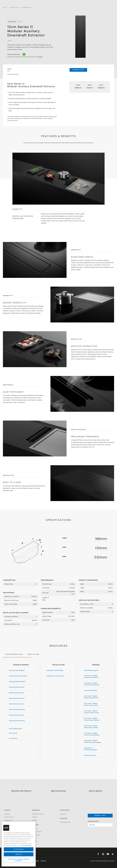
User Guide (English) (96, 691)
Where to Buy (78, 70)
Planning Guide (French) (21, 687)
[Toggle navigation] (115, 3)
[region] (19, 844)
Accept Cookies (19, 849)
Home (5, 7)
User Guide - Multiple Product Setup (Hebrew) (96, 719)
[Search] (111, 3)
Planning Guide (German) (21, 710)
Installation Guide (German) (59, 676)
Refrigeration (8, 820)
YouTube (108, 854)
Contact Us (63, 814)
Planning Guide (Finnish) (21, 699)
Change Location (93, 821)
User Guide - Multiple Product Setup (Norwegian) (96, 742)
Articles (34, 820)
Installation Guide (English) (59, 671)
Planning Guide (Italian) (21, 693)
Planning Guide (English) (21, 671)
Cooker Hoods (13, 7)
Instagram (103, 854)
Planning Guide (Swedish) (21, 682)
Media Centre (36, 835)
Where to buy (100, 816)
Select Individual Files (14, 654)
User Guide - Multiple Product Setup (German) (96, 684)
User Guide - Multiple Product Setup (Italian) (96, 727)
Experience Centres (38, 814)
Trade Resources (65, 822)
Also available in (14, 74)
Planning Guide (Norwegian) (21, 676)
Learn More (40, 57)
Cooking (7, 814)
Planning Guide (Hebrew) (21, 721)
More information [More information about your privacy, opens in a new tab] (26, 845)
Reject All (19, 854)
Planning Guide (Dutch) (21, 704)
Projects (35, 817)
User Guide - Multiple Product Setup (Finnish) (96, 712)
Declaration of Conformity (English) (96, 749)
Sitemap (43, 861)
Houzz (113, 854)
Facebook (98, 854)
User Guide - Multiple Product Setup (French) (96, 697)
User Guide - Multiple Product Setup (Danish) (96, 677)
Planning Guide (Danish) (21, 715)
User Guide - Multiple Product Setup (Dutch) (96, 704)
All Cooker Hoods (26, 7)
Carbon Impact (37, 832)
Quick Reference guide (96, 670)
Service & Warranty (96, 755)
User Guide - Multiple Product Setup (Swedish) (96, 734)
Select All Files (33, 654)
